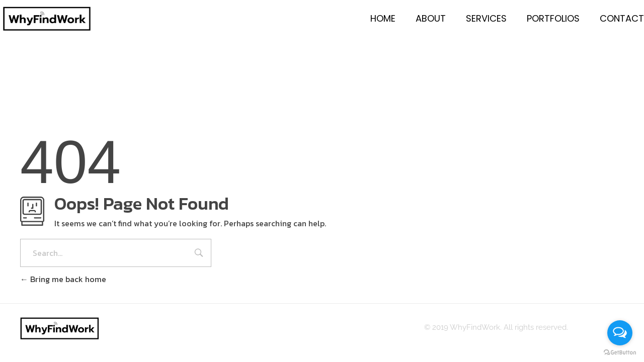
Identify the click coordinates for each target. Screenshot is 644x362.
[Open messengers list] (620, 333)
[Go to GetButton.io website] (620, 352)
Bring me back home (63, 279)
